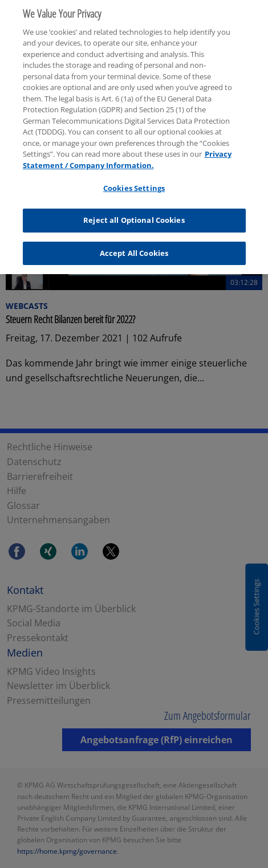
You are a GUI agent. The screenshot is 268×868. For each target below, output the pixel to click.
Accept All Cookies (134, 248)
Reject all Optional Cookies (134, 216)
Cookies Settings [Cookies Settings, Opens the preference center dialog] (134, 184)
